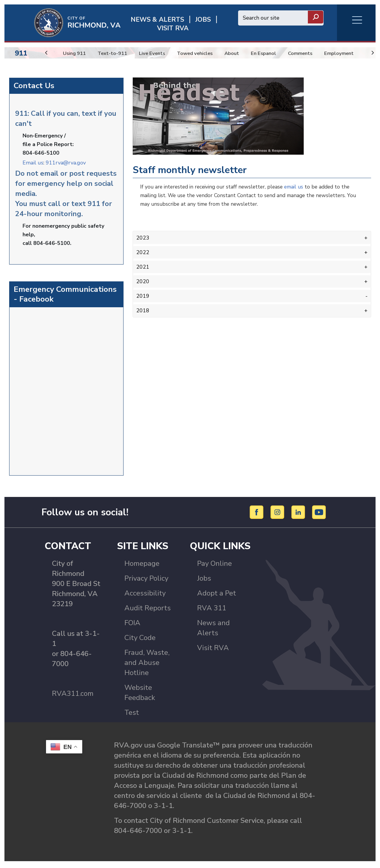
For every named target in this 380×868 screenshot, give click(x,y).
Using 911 (75, 53)
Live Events (157, 53)
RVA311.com (73, 696)
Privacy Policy (146, 581)
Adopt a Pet (217, 595)
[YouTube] (319, 514)
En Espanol (274, 53)
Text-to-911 (115, 53)
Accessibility (145, 595)
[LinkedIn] (299, 514)
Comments (312, 53)
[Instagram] (278, 514)
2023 (143, 237)
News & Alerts (157, 20)
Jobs (204, 581)
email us (300, 187)
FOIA (132, 625)
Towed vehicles (202, 53)
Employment (352, 53)
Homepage (142, 566)
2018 (143, 308)
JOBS (203, 20)
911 (21, 53)
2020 (143, 280)
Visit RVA (213, 650)
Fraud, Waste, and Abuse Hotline (147, 665)
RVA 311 (212, 610)
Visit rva (173, 28)
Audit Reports (148, 610)
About (241, 53)
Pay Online (214, 566)
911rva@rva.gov (66, 162)
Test (132, 715)
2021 (143, 266)
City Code (140, 640)
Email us (33, 162)
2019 (143, 294)
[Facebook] (258, 514)
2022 (143, 252)
